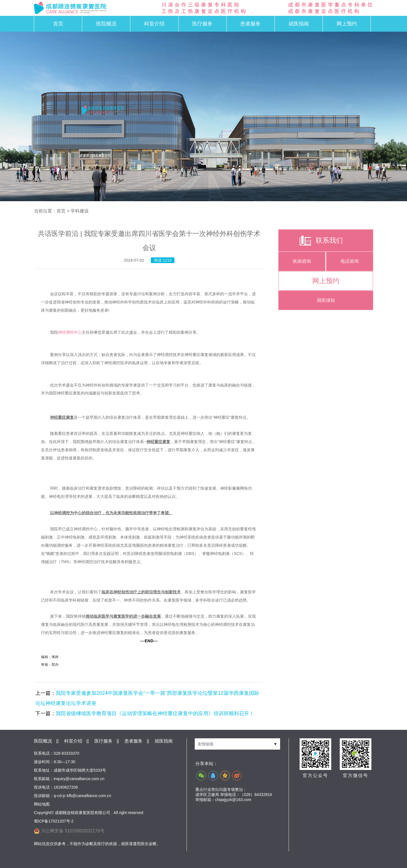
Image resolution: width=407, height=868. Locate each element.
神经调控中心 (70, 332)
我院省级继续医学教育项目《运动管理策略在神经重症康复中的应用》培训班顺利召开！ (155, 713)
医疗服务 (202, 24)
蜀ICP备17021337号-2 (54, 821)
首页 (58, 24)
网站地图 (42, 804)
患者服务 (250, 24)
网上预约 (347, 24)
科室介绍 (154, 24)
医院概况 (106, 24)
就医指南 (299, 24)
